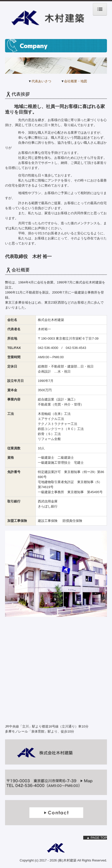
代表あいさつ (41, 81)
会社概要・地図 (76, 81)
